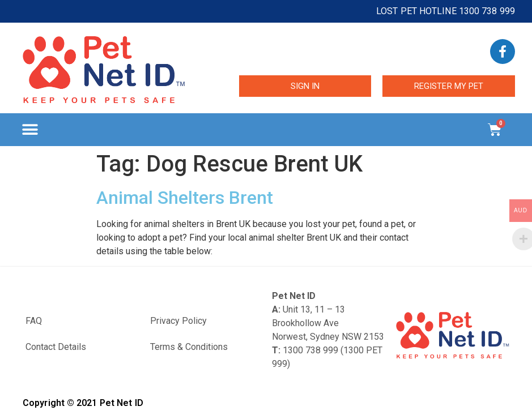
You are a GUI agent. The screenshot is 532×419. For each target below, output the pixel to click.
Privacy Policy (178, 321)
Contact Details (56, 347)
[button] (30, 130)
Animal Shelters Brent (185, 198)
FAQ (34, 321)
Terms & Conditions (189, 347)
